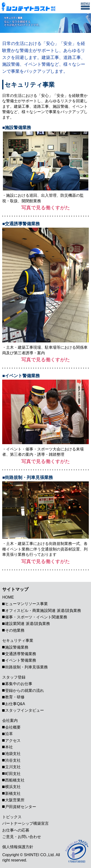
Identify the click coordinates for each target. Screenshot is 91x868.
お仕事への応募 (16, 830)
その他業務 (15, 630)
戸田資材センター (21, 807)
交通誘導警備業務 (21, 654)
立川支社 (13, 767)
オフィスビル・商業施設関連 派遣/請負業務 (43, 611)
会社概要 (13, 727)
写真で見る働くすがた (46, 208)
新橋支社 (13, 793)
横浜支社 (13, 787)
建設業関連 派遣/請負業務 (28, 624)
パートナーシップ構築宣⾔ (25, 823)
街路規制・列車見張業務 (26, 667)
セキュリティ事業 (18, 640)
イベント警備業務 (21, 660)
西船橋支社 (15, 780)
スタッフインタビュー (25, 710)
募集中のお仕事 (19, 684)
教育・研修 (15, 697)
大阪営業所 (17, 800)
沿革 (9, 734)
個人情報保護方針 (18, 847)
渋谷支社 (13, 760)
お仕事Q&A (15, 704)
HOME (8, 597)
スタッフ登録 (14, 677)
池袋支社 (13, 754)
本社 (9, 747)
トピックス (12, 817)
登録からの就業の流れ (25, 691)
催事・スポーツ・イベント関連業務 (36, 617)
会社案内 (10, 720)
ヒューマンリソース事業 (26, 604)
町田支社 (13, 774)
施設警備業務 (17, 647)
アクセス (13, 741)
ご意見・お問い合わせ (22, 837)
